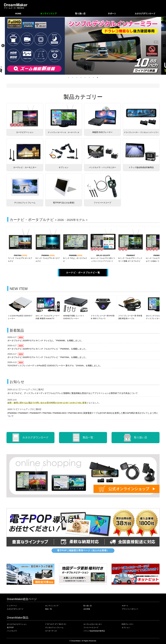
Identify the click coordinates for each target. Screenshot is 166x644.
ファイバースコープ (91, 628)
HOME (18, 13)
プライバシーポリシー (130, 609)
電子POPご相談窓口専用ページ (83, 550)
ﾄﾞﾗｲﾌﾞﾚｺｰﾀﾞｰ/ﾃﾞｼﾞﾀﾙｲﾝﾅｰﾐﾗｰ (56, 624)
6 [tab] (89, 77)
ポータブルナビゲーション (17, 624)
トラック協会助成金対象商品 (94, 631)
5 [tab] (85, 77)
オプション (126, 628)
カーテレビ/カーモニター (93, 624)
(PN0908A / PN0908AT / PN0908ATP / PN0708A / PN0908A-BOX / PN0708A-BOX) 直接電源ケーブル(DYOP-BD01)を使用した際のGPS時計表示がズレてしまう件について (83, 415)
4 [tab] (81, 77)
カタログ (30, 438)
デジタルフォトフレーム (54, 628)
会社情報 (87, 609)
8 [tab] (97, 77)
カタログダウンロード (145, 13)
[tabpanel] (83, 46)
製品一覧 (83, 438)
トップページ (12, 606)
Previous (3, 46)
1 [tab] (69, 77)
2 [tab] (73, 77)
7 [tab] (93, 77)
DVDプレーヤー (128, 624)
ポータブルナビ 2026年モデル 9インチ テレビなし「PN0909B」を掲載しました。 (45, 341)
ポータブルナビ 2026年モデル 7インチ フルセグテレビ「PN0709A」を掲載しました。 (47, 357)
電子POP (10, 628)
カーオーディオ (51, 631)
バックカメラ (12, 631)
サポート (112, 13)
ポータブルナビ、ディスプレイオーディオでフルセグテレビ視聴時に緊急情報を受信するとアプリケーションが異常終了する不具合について (73, 393)
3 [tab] (77, 77)
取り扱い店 (80, 13)
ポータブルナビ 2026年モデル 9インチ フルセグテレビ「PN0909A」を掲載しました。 (47, 349)
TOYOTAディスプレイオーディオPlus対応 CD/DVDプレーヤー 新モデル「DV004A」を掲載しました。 (55, 366)
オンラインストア (49, 13)
